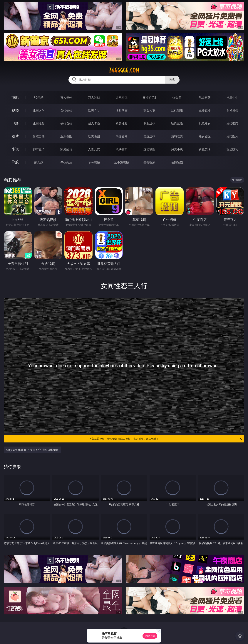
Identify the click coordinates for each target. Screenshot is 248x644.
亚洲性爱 (39, 123)
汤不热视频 (122, 162)
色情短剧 (177, 162)
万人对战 (94, 97)
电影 (15, 123)
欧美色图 (94, 136)
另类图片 (232, 136)
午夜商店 (66, 162)
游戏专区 (122, 97)
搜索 (172, 80)
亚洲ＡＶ (39, 110)
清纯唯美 (177, 136)
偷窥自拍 (39, 136)
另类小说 (177, 149)
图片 (15, 136)
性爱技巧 (232, 149)
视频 (15, 110)
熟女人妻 (149, 110)
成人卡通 (94, 123)
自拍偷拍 (66, 110)
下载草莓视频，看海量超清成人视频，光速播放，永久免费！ (166, 439)
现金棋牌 (205, 97)
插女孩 (39, 162)
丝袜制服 (177, 110)
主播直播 (205, 110)
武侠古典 (122, 149)
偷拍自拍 (66, 123)
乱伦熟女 (205, 123)
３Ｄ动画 (122, 110)
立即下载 (150, 636)
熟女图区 (205, 136)
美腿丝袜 (149, 136)
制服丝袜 (149, 123)
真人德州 (66, 97)
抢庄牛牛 (232, 97)
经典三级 (177, 123)
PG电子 (39, 97)
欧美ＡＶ (94, 110)
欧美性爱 (122, 123)
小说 (15, 149)
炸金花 (177, 97)
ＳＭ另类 (232, 110)
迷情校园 (149, 149)
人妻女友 (94, 149)
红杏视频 (149, 162)
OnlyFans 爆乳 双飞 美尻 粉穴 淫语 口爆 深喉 (32, 450)
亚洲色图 (66, 136)
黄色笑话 (205, 149)
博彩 (15, 97)
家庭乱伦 (66, 149)
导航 (15, 162)
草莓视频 (94, 162)
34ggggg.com (124, 70)
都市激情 (39, 149)
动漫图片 (122, 136)
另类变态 (232, 123)
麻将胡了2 (149, 97)
